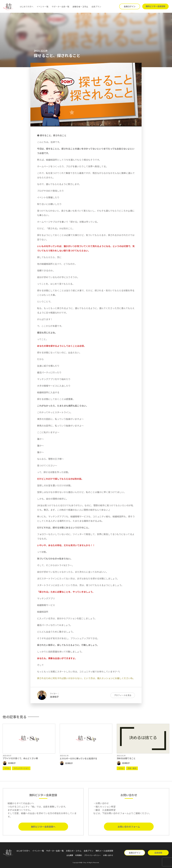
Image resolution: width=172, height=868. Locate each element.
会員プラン (96, 7)
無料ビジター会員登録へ (43, 827)
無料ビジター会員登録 (155, 6)
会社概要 (70, 855)
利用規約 (79, 855)
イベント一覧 (43, 7)
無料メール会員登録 (104, 851)
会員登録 (158, 853)
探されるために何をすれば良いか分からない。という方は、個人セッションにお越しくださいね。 (86, 678)
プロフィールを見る (123, 695)
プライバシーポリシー (93, 855)
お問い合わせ (108, 855)
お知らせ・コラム (80, 7)
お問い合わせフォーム (129, 827)
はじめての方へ (27, 7)
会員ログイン (130, 6)
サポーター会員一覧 (60, 7)
